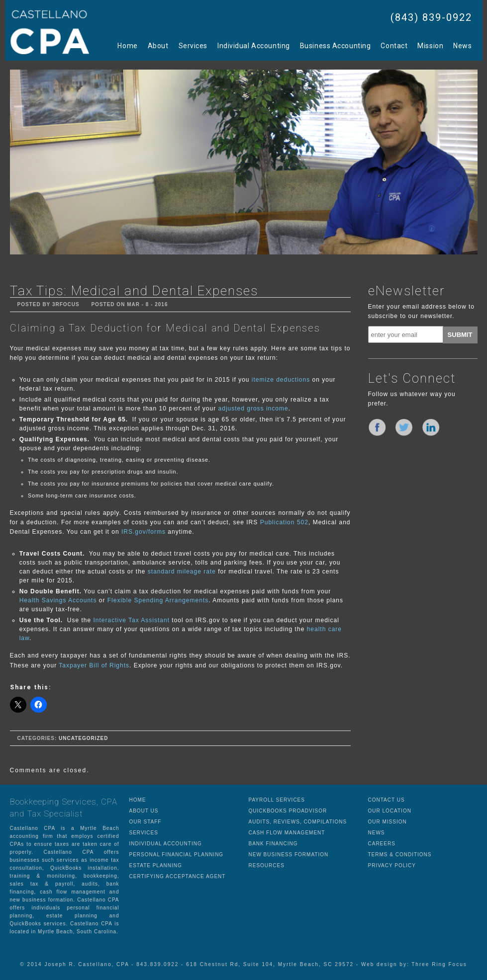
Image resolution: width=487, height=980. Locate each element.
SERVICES (144, 833)
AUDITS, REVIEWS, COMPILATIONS (298, 822)
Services (193, 46)
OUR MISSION (388, 822)
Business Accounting (336, 46)
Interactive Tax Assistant (132, 620)
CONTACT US (387, 800)
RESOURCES (267, 865)
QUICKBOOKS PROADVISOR (288, 811)
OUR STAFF (146, 822)
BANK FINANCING (273, 844)
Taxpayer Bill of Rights (94, 665)
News (462, 46)
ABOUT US (144, 811)
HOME (138, 800)
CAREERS (382, 844)
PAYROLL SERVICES (277, 800)
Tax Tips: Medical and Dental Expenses (134, 291)
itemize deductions (281, 380)
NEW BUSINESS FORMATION (289, 855)
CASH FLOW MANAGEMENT (287, 833)
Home (127, 46)
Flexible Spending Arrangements (158, 600)
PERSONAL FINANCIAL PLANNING (177, 855)
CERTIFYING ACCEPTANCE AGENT (178, 876)
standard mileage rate (180, 572)
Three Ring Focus (439, 964)
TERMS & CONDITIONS (400, 855)
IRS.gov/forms (144, 532)
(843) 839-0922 (431, 17)
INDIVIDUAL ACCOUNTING (166, 844)
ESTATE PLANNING (156, 865)
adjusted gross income (253, 408)
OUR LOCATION (390, 811)
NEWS (377, 833)
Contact (394, 46)
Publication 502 (284, 522)
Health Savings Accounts (58, 600)
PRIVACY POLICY (392, 865)
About (158, 46)
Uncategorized (83, 738)
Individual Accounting (254, 46)
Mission (430, 46)
